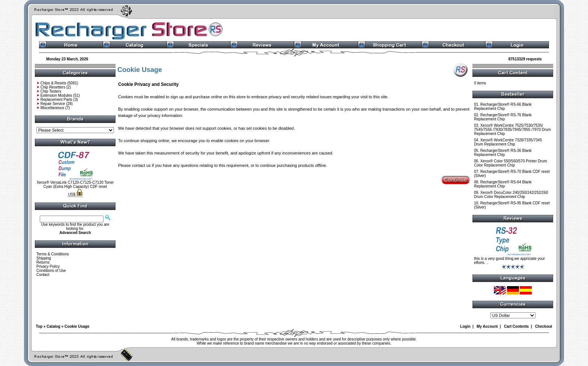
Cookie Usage (77, 326)
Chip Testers (51, 91)
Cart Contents (516, 326)
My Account (487, 326)
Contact (43, 275)
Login (465, 326)
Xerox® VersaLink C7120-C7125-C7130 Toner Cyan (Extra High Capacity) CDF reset (75, 184)
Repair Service (53, 104)
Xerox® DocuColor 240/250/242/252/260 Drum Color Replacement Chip (511, 195)
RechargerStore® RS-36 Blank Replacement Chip (503, 153)
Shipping (44, 258)
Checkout (544, 326)
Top (39, 326)
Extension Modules (56, 95)
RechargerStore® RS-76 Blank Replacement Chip (503, 117)
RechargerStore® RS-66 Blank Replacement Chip (503, 106)
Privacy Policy (48, 266)
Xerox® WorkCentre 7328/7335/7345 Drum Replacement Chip (508, 142)
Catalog (53, 326)
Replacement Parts (56, 100)
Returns (43, 262)
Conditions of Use (51, 271)
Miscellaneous (52, 108)
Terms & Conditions (53, 254)
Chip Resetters (53, 87)
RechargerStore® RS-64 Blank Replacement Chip (503, 184)
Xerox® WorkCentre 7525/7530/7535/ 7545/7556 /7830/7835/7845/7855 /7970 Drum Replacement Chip (512, 130)
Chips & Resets (53, 83)
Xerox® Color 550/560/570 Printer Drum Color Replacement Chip (511, 163)
